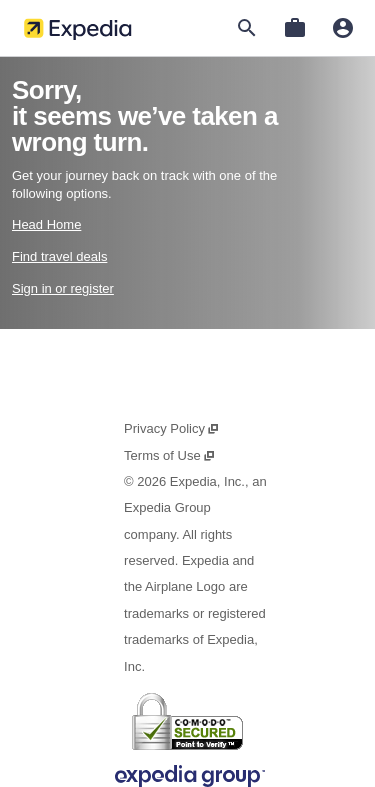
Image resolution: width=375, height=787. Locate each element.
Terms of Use (170, 455)
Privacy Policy (172, 428)
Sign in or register (63, 288)
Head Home (46, 224)
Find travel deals (59, 256)
